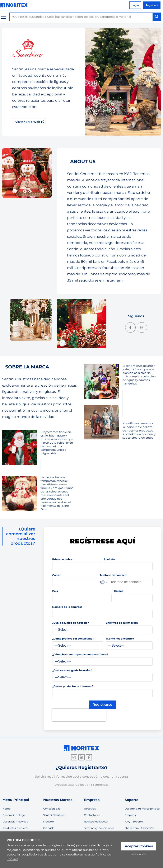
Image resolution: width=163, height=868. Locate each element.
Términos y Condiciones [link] (99, 828)
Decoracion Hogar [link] (14, 815)
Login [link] (135, 5)
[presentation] (79, 715)
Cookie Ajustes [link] (139, 854)
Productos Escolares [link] (15, 828)
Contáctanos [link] (92, 815)
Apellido (109, 559)
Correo (57, 575)
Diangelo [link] (49, 828)
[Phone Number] (130, 582)
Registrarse (102, 705)
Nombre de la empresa (67, 607)
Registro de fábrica (96, 822)
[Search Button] (157, 17)
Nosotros (90, 809)
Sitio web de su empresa (122, 623)
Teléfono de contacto (113, 575)
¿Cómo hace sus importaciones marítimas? (80, 654)
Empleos (130, 815)
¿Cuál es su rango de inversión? (72, 670)
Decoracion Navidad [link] (15, 822)
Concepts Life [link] (52, 809)
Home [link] (6, 809)
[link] (15, 5)
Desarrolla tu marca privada (142, 809)
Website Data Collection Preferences (82, 785)
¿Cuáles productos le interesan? (73, 686)
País (55, 591)
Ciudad (119, 591)
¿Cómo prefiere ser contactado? (73, 639)
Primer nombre (62, 559)
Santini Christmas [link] (54, 815)
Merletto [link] (49, 822)
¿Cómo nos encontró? (120, 639)
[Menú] (4, 17)
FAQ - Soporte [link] (134, 822)
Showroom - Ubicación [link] (139, 828)
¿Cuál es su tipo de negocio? (71, 623)
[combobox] (85, 17)
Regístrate (152, 5)
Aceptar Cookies (139, 846)
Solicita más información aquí (57, 777)
